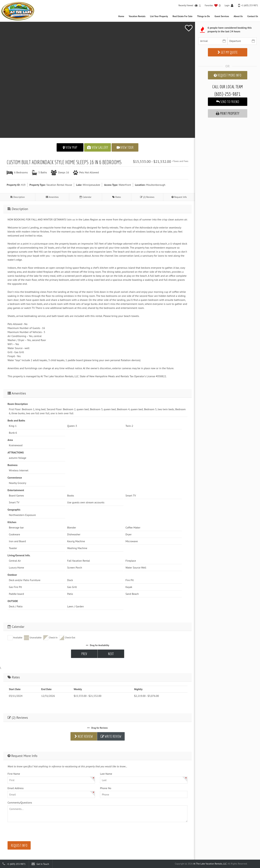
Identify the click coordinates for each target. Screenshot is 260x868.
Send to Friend (228, 102)
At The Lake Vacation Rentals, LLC (210, 864)
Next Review (84, 736)
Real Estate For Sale (183, 16)
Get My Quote (228, 52)
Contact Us (253, 16)
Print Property (228, 113)
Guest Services (222, 16)
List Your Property (159, 16)
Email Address (16, 788)
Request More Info (227, 75)
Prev (84, 654)
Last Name (106, 774)
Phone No (106, 788)
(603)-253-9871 (228, 94)
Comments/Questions (20, 803)
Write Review (111, 736)
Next (111, 654)
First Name (14, 774)
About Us (238, 16)
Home (121, 16)
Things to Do (203, 16)
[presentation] (33, 832)
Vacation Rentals (137, 16)
